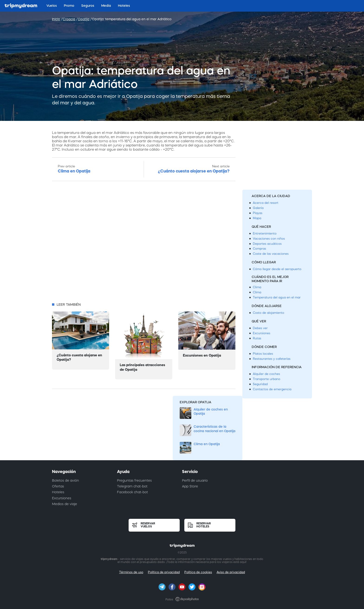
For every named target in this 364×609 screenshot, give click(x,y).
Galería (258, 208)
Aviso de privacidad (231, 572)
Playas (258, 213)
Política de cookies (198, 572)
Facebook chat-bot (132, 492)
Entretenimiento (265, 233)
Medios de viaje (65, 504)
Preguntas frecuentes (134, 480)
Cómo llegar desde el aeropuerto (277, 269)
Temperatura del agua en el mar (277, 297)
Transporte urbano (266, 379)
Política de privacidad (164, 572)
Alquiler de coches (266, 374)
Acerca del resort (266, 203)
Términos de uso (131, 572)
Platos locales (263, 354)
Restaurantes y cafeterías (272, 359)
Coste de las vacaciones (271, 254)
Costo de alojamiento (268, 313)
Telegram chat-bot (132, 486)
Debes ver (260, 328)
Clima (257, 287)
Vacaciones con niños (269, 239)
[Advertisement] (144, 243)
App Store (190, 486)
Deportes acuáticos (267, 244)
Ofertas (58, 486)
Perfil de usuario (195, 480)
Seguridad (260, 384)
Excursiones (262, 333)
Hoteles (58, 492)
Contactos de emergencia (272, 389)
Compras (259, 249)
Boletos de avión (65, 480)
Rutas (257, 338)
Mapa (257, 218)
